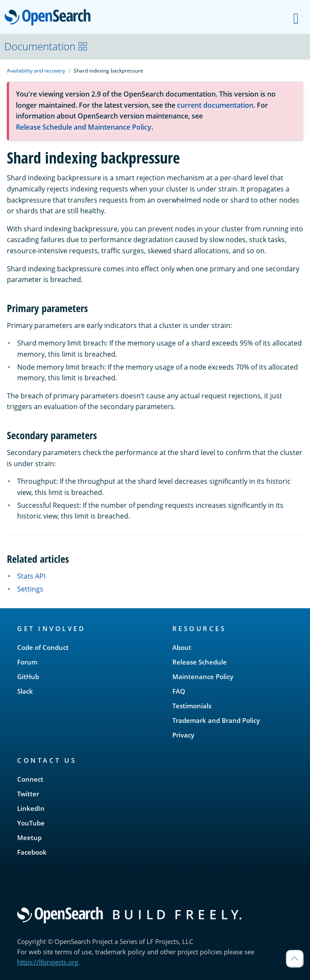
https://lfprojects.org (48, 962)
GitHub (28, 677)
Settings (30, 589)
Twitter (28, 794)
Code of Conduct (43, 647)
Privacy (183, 735)
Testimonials (192, 706)
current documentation (215, 105)
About (182, 647)
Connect (30, 779)
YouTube (31, 823)
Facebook (32, 852)
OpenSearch (50, 18)
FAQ (179, 691)
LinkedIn (31, 808)
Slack (25, 691)
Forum (27, 662)
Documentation (46, 46)
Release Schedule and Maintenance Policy (84, 127)
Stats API (31, 576)
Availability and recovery (36, 71)
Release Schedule (200, 662)
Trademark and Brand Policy (216, 720)
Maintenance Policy (203, 677)
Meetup (29, 837)
